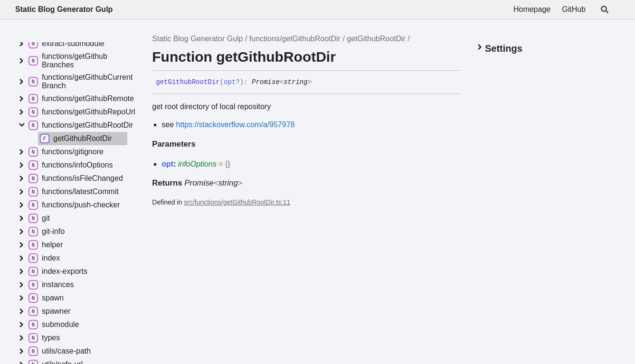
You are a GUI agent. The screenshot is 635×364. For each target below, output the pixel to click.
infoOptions (197, 164)
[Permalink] (319, 83)
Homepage (532, 9)
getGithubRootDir (376, 39)
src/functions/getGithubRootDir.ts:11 (237, 202)
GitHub (574, 9)
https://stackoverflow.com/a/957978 (236, 125)
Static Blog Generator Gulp (64, 9)
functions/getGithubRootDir (295, 39)
